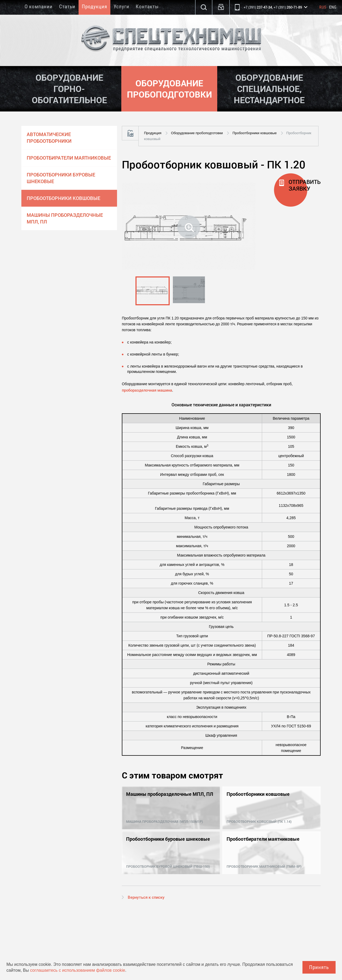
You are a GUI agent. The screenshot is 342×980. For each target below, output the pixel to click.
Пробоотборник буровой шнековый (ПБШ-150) (168, 866)
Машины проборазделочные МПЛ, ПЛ (65, 218)
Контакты (147, 7)
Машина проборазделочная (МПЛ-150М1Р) (164, 821)
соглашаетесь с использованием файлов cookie (77, 970)
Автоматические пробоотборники (49, 138)
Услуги (121, 7)
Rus (323, 7)
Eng (333, 7)
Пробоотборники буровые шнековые (61, 178)
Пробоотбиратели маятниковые (69, 158)
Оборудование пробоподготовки (197, 133)
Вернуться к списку (146, 897)
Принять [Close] (319, 967)
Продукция (94, 7)
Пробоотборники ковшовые (63, 198)
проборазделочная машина (147, 390)
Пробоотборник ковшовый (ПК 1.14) (259, 821)
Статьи (67, 7)
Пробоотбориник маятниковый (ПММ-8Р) (264, 866)
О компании (39, 7)
